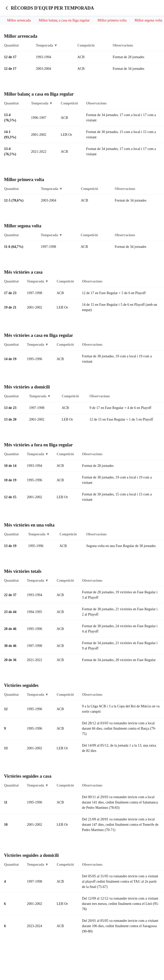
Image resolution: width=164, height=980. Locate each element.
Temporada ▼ (47, 46)
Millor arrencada (19, 20)
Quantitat (11, 46)
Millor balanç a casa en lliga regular (64, 20)
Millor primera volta (112, 20)
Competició (86, 46)
